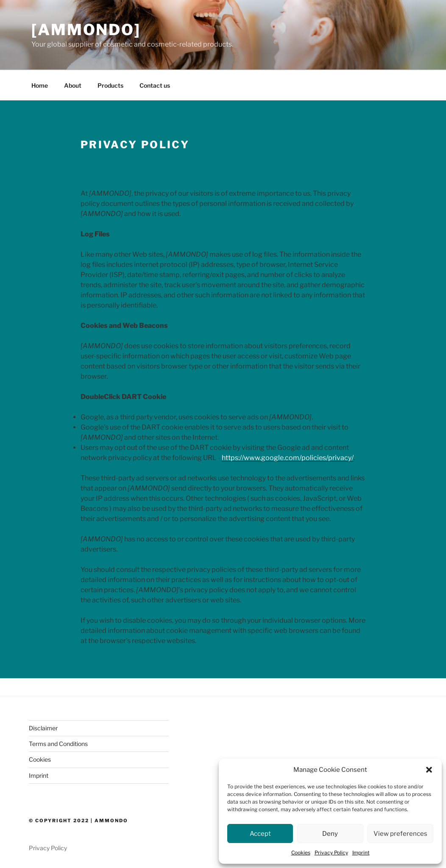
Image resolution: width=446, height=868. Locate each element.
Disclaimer (43, 728)
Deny (330, 834)
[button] (429, 770)
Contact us (155, 85)
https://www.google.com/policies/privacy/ (288, 458)
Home (40, 85)
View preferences (400, 834)
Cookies (301, 853)
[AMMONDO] (86, 30)
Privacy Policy (331, 853)
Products (110, 85)
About (73, 85)
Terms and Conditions (58, 744)
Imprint (361, 853)
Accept (260, 834)
